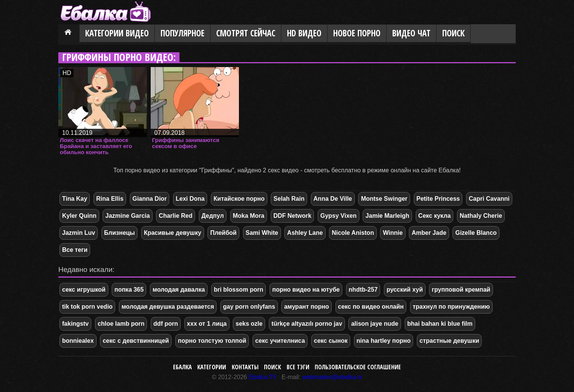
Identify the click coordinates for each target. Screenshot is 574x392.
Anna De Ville (333, 199)
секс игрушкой (84, 290)
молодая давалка (179, 290)
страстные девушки (449, 341)
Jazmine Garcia (127, 216)
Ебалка (182, 367)
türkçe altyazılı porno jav (307, 324)
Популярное (182, 33)
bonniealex (78, 341)
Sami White (262, 233)
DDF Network (292, 216)
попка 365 (129, 290)
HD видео (304, 33)
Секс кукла (435, 216)
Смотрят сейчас (246, 33)
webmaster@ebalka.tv (332, 377)
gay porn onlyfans (249, 307)
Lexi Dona (190, 199)
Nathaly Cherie (481, 216)
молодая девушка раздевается (168, 307)
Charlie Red (175, 216)
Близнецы (120, 233)
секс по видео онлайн (371, 307)
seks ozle (249, 324)
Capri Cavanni (489, 199)
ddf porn (166, 324)
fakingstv (75, 324)
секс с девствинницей (136, 341)
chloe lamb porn (121, 324)
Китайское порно (239, 199)
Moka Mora (249, 216)
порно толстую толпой (212, 341)
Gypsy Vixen (338, 216)
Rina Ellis (110, 199)
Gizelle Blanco (476, 233)
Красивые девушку (173, 233)
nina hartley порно (384, 341)
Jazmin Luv (79, 233)
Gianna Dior (150, 199)
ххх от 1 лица (207, 324)
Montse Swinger (384, 199)
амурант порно (306, 307)
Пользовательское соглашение (358, 367)
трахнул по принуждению (451, 307)
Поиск (453, 33)
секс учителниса (280, 341)
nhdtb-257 (363, 290)
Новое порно (357, 33)
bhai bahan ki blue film (440, 324)
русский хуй (405, 290)
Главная (69, 34)
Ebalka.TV (263, 377)
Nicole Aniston (353, 233)
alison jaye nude (374, 324)
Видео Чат (411, 33)
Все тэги (298, 367)
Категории (212, 367)
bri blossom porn (239, 290)
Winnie (393, 233)
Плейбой (223, 233)
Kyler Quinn (79, 216)
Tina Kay (75, 199)
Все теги (75, 250)
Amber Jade (429, 233)
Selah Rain (289, 199)
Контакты (245, 367)
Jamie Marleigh (387, 216)
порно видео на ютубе (306, 290)
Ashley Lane (305, 233)
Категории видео (117, 33)
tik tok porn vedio (87, 307)
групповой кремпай (461, 290)
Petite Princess (438, 199)
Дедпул (213, 216)
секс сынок (331, 341)
